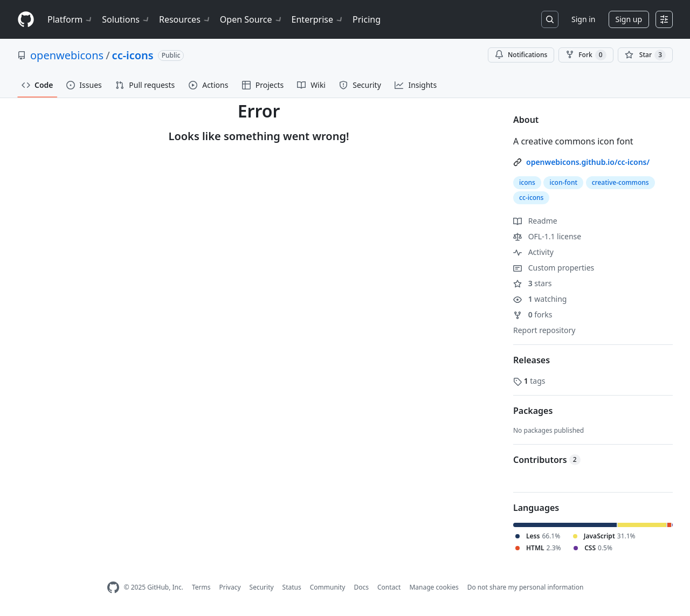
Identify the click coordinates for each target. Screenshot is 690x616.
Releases (532, 360)
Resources (185, 19)
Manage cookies (434, 587)
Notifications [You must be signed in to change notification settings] (521, 55)
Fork (586, 55)
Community (328, 587)
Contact (389, 587)
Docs (361, 587)
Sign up (629, 19)
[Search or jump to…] (550, 19)
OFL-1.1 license (547, 236)
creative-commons (620, 182)
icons (527, 182)
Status (292, 587)
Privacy (230, 587)
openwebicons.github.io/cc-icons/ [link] (588, 162)
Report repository (544, 330)
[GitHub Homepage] (113, 588)
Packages (533, 411)
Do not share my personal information (526, 587)
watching (540, 299)
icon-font (563, 182)
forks (533, 314)
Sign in (583, 19)
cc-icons (133, 55)
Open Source (251, 19)
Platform (70, 19)
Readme (535, 221)
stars (532, 283)
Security (262, 587)
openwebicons (67, 55)
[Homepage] (26, 20)
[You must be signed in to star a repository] (645, 55)
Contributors (547, 460)
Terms (201, 587)
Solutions (126, 19)
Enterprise (318, 19)
